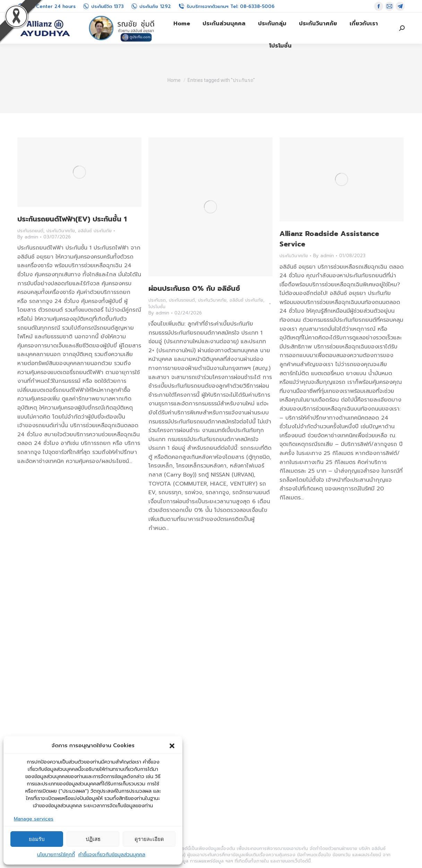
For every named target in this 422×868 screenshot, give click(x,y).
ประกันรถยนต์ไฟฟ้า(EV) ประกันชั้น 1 (72, 219)
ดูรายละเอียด (149, 839)
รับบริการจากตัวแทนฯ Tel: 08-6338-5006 (226, 6)
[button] (172, 746)
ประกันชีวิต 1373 (103, 6)
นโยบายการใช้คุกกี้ (56, 855)
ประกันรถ (157, 300)
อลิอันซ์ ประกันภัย (95, 231)
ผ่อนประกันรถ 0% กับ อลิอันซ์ (194, 288)
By (28, 237)
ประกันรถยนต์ (30, 231)
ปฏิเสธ (93, 839)
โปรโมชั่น (157, 307)
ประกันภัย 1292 (151, 6)
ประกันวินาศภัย (61, 231)
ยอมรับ (37, 839)
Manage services (34, 819)
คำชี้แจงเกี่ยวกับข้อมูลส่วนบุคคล (112, 855)
